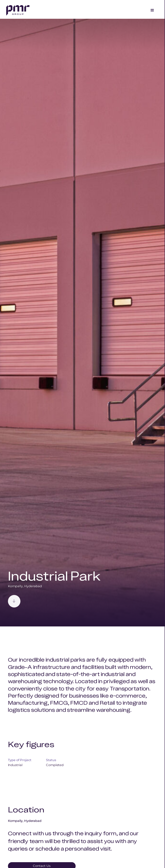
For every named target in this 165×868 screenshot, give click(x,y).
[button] (152, 10)
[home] (18, 10)
